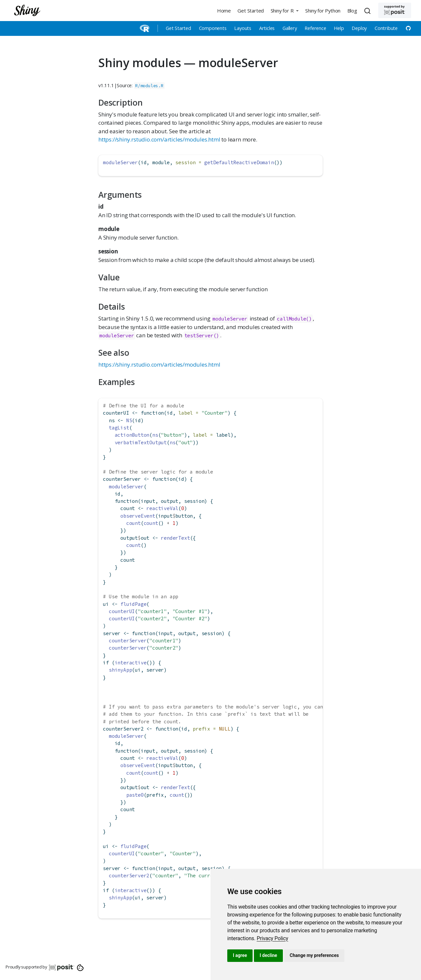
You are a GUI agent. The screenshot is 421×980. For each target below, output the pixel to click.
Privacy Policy (272, 938)
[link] (272, 938)
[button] (285, 10)
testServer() (202, 335)
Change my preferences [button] (314, 955)
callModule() (294, 319)
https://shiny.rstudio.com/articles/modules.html (159, 139)
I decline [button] (268, 955)
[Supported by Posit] (395, 10)
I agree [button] (240, 955)
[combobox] (368, 11)
